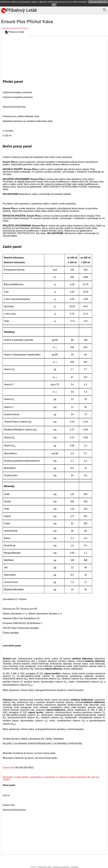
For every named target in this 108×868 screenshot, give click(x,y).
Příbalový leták (14, 32)
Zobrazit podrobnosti (98, 2)
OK (54, 5)
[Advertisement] (54, 57)
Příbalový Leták (19, 10)
